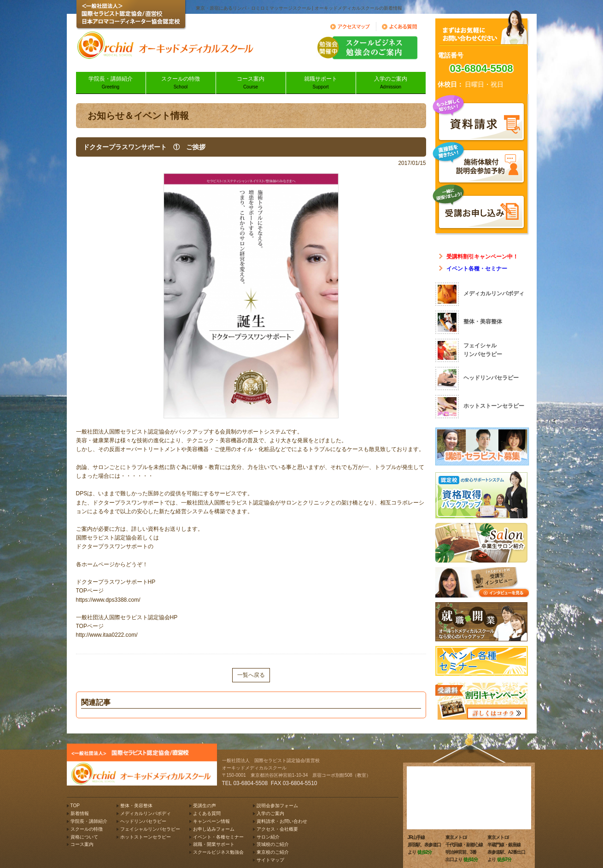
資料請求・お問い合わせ (282, 821)
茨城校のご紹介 (273, 844)
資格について (84, 837)
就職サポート (321, 83)
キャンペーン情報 (211, 821)
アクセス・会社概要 (277, 829)
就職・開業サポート (214, 844)
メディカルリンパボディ (146, 813)
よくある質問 (207, 813)
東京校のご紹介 (273, 852)
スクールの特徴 (181, 83)
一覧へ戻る (251, 675)
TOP (75, 806)
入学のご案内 (391, 83)
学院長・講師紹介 (111, 83)
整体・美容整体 (136, 806)
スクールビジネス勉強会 (218, 852)
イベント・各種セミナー (218, 837)
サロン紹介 (268, 837)
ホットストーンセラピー (146, 837)
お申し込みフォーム (214, 829)
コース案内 (251, 83)
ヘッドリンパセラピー (143, 821)
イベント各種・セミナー (477, 269)
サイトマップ (270, 860)
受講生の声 (205, 806)
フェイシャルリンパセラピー (150, 829)
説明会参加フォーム (277, 806)
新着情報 (80, 813)
